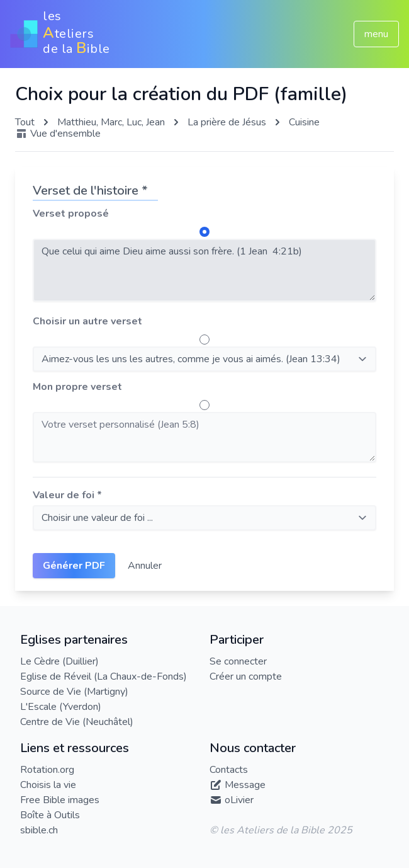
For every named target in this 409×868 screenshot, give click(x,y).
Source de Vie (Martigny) (74, 692)
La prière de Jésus (227, 122)
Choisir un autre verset (87, 321)
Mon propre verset (77, 387)
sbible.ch (39, 830)
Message (245, 785)
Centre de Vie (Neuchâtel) (77, 722)
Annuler (145, 566)
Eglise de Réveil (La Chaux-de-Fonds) (104, 677)
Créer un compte (246, 677)
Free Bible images (60, 800)
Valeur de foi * (67, 495)
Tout (25, 122)
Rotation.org (47, 770)
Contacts (229, 770)
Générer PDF (74, 566)
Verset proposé (71, 214)
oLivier (239, 800)
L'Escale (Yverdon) (61, 707)
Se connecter (238, 661)
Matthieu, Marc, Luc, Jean (111, 122)
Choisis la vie (48, 785)
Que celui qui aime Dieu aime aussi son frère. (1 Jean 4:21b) (204, 270)
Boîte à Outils (50, 815)
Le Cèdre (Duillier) (59, 661)
